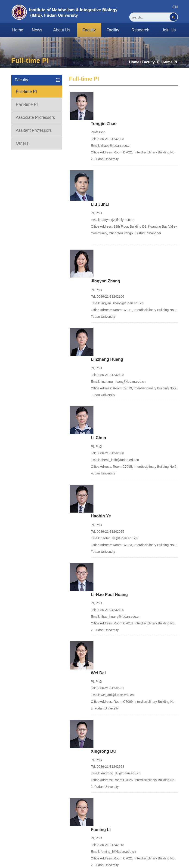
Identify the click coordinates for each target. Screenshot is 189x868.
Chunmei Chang (107, 680)
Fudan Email (101, 819)
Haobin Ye (101, 337)
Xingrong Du (103, 484)
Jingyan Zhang (106, 190)
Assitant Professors (34, 130)
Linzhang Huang (107, 239)
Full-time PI (167, 62)
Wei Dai (98, 435)
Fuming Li (101, 533)
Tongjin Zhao (104, 94)
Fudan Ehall (100, 834)
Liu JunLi (100, 143)
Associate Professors (36, 117)
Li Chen (99, 288)
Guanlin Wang (105, 729)
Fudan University (25, 830)
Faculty (148, 62)
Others (22, 143)
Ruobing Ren (104, 631)
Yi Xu (96, 582)
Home (134, 62)
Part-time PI (27, 104)
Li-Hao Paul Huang (109, 386)
